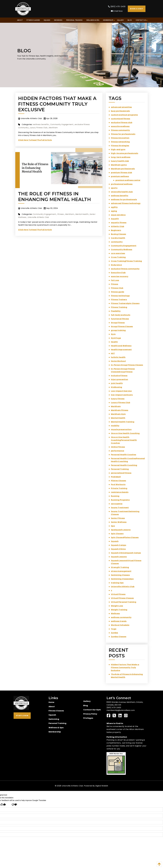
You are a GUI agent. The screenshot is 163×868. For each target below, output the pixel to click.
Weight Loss (117, 606)
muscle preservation (121, 429)
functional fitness (120, 319)
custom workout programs (124, 115)
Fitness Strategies (120, 146)
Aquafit (115, 219)
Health (114, 342)
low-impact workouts (122, 395)
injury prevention (119, 379)
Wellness (115, 614)
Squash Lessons (119, 557)
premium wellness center (128, 180)
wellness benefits (41, 124)
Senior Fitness (118, 518)
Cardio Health (118, 238)
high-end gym (118, 149)
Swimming (54, 719)
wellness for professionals (124, 199)
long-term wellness (121, 157)
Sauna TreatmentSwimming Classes (125, 513)
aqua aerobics (118, 215)
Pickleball (116, 477)
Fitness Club (117, 288)
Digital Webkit (102, 786)
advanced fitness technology (126, 203)
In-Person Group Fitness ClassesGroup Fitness (123, 370)
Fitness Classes (56, 711)
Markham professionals (123, 169)
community (117, 242)
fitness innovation (120, 138)
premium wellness (120, 176)
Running (115, 496)
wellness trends (119, 621)
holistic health (118, 357)
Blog (86, 706)
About (52, 707)
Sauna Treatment (120, 508)
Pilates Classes (119, 481)
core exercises (118, 253)
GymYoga (116, 338)
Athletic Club (117, 226)
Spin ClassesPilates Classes (125, 537)
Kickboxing (116, 387)
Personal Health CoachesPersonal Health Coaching (128, 460)
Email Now (117, 11)
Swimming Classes (120, 575)
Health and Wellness (121, 346)
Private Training (119, 488)
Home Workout (118, 361)
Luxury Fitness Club (39, 128)
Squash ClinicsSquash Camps (126, 553)
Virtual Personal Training (124, 602)
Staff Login (22, 716)
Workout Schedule (120, 625)
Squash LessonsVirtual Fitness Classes (126, 562)
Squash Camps (119, 545)
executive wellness (120, 126)
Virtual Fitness (118, 594)
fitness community (120, 130)
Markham (53, 128)
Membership (55, 732)
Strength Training (120, 567)
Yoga (114, 629)
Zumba (114, 633)
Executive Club (118, 273)
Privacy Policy (90, 714)
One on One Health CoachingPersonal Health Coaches (124, 440)
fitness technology (120, 296)
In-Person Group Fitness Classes (127, 365)
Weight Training (119, 610)
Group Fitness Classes (122, 326)
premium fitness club (121, 173)
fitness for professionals (123, 134)
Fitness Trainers (119, 300)
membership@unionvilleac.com (121, 710)
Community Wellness (122, 250)
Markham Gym (118, 414)
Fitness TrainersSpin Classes (125, 303)
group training (118, 330)
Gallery (87, 701)
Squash (115, 541)
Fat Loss (115, 280)
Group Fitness (118, 323)
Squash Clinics (118, 549)
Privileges (88, 718)
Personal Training (120, 469)
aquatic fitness (119, 223)
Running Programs (120, 500)
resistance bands (120, 492)
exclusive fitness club (122, 123)
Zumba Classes (119, 637)
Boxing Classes (118, 234)
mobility (115, 426)
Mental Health (82, 214)
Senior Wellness (119, 522)
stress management (121, 571)
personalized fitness (121, 473)
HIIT (113, 353)
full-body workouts (121, 315)
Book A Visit (137, 9)
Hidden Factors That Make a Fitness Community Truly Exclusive (57, 104)
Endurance (116, 265)
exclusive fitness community (125, 269)
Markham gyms (119, 165)
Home (51, 702)
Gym (113, 334)
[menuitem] (20, 20)
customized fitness (121, 119)
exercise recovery (120, 276)
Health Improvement (121, 350)
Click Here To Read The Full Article (35, 140)
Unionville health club (122, 192)
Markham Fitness (120, 410)
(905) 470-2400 (117, 7)
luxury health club (120, 161)
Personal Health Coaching (124, 465)
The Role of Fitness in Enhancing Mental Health (55, 197)
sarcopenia (117, 504)
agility (114, 207)
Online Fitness (118, 447)
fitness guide (117, 292)
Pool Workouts (118, 484)
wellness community (121, 617)
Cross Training (118, 257)
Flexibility (116, 311)
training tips (117, 583)
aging (114, 211)
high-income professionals (125, 153)
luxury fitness (118, 399)
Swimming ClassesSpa (122, 579)
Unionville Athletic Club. (73, 786)
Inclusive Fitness (119, 376)
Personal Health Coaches (123, 455)
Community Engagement (62, 124)
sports (114, 188)
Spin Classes (117, 534)
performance (118, 451)
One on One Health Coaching (125, 433)
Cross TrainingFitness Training (126, 261)
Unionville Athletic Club (38, 217)
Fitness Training (119, 307)
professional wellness (122, 184)
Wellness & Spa (56, 728)
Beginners (116, 230)
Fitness (61, 214)
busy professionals (120, 111)
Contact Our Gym (92, 710)
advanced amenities (121, 107)
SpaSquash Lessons (121, 530)
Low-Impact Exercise (121, 391)
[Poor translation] (14, 805)
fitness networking (120, 142)
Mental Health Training (123, 422)
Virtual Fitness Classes (122, 598)
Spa (113, 526)
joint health (117, 383)
